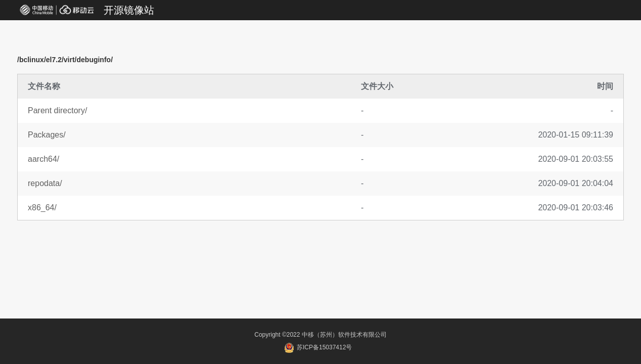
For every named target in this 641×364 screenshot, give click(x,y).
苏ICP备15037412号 (318, 347)
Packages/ (47, 135)
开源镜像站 (129, 10)
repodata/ (45, 183)
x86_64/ (42, 208)
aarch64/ (43, 159)
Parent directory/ (57, 110)
